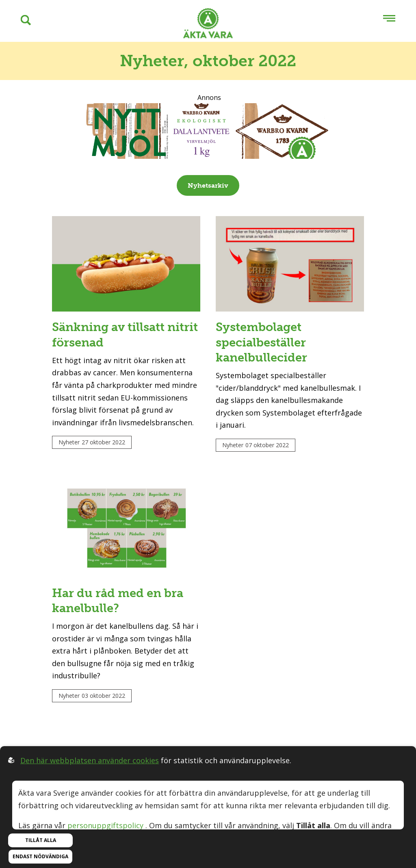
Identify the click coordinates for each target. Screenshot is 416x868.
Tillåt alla (41, 840)
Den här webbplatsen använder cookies (90, 760)
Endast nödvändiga (40, 856)
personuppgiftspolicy (105, 825)
